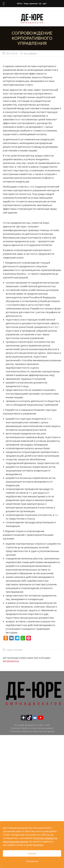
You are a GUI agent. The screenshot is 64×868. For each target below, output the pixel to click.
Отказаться (32, 861)
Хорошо (32, 853)
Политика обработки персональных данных (32, 728)
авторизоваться (11, 661)
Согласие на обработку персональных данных (32, 731)
